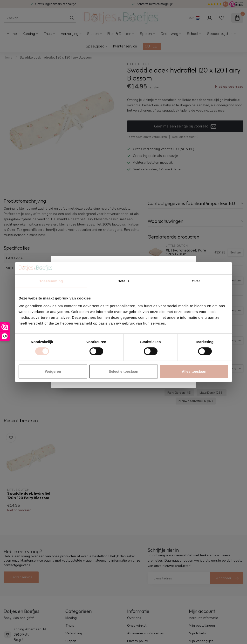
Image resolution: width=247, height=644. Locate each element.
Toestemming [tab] (51, 281)
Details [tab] (123, 281)
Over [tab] (196, 281)
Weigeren (53, 371)
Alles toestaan (194, 371)
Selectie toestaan (124, 371)
